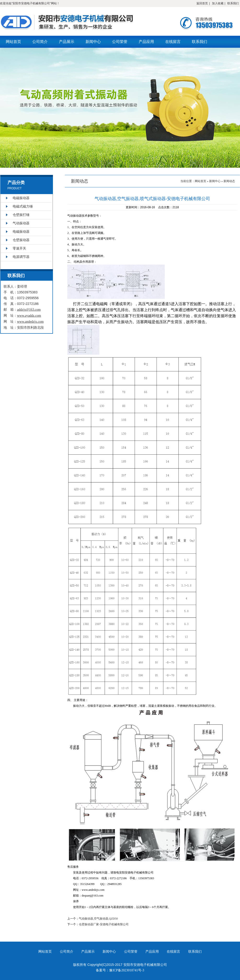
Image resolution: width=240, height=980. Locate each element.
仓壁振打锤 (21, 215)
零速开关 (19, 248)
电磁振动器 (21, 198)
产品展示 (67, 42)
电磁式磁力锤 (23, 206)
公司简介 (40, 42)
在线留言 (173, 42)
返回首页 (202, 3)
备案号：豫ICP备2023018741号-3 (120, 970)
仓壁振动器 (21, 240)
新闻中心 (93, 42)
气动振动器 (21, 223)
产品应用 (146, 42)
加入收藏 (218, 3)
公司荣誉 (120, 42)
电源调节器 (21, 257)
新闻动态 (229, 181)
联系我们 (233, 3)
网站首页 (13, 42)
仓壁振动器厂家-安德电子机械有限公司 (104, 924)
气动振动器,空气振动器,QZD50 (98, 919)
